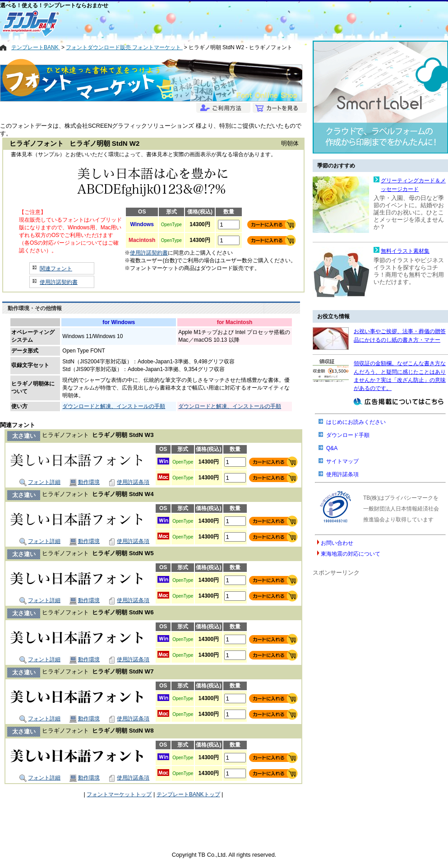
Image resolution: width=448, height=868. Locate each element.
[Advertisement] (192, 23)
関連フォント (56, 269)
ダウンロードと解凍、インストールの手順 (114, 406)
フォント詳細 (40, 482)
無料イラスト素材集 (405, 251)
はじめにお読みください (356, 422)
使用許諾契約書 (59, 282)
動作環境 (85, 482)
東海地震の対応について (351, 554)
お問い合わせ (337, 543)
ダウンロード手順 (348, 435)
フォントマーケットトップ (119, 794)
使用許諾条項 (129, 482)
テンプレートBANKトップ (188, 794)
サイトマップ (342, 461)
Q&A (332, 448)
